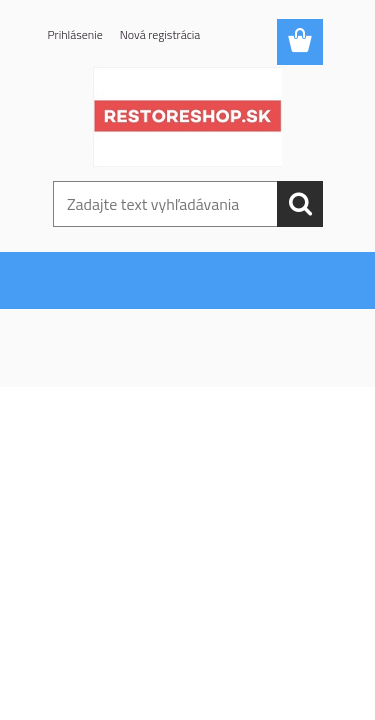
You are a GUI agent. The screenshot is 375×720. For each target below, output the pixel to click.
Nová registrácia (160, 34)
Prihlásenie (75, 34)
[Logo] (187, 117)
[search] (300, 204)
